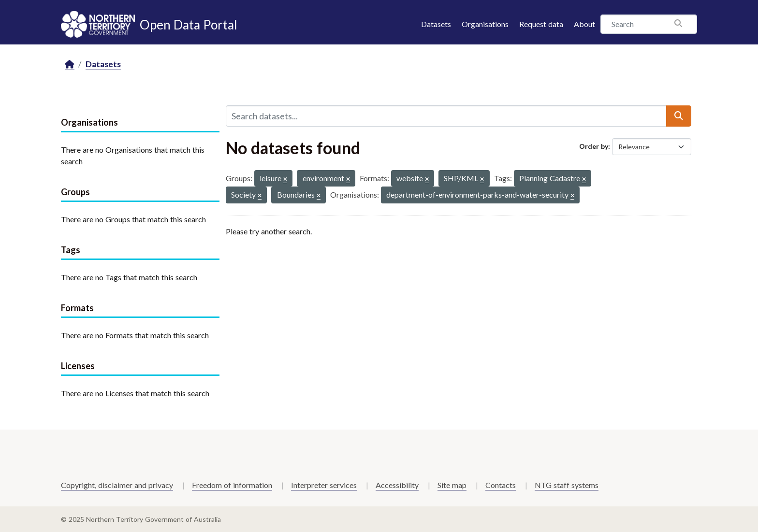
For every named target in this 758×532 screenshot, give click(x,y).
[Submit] (679, 116)
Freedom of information (232, 485)
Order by (594, 146)
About (584, 24)
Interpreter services (324, 485)
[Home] (70, 65)
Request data (541, 24)
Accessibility (397, 485)
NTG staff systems (567, 485)
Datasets (436, 24)
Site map (452, 485)
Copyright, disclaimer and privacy (117, 485)
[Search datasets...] (446, 116)
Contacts (501, 485)
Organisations (485, 24)
